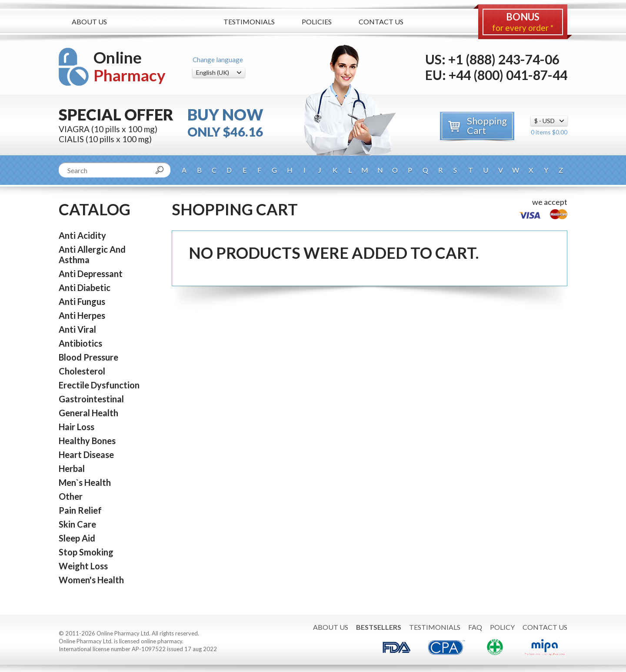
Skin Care (77, 524)
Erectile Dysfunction (99, 385)
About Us (89, 22)
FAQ (475, 627)
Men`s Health (85, 482)
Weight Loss (83, 566)
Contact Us (381, 22)
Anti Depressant (91, 274)
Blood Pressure (88, 357)
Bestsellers (165, 22)
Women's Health (91, 580)
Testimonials (249, 22)
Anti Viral (77, 329)
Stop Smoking (86, 552)
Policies (317, 22)
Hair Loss (77, 427)
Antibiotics (80, 343)
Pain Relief (80, 510)
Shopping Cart (487, 125)
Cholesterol (82, 371)
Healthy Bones (87, 441)
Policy (502, 627)
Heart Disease (86, 455)
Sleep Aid (77, 538)
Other (71, 496)
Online (130, 66)
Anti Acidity (82, 235)
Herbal (72, 468)
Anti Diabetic (85, 288)
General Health (88, 413)
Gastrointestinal (91, 399)
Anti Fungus (82, 301)
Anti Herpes (82, 315)
